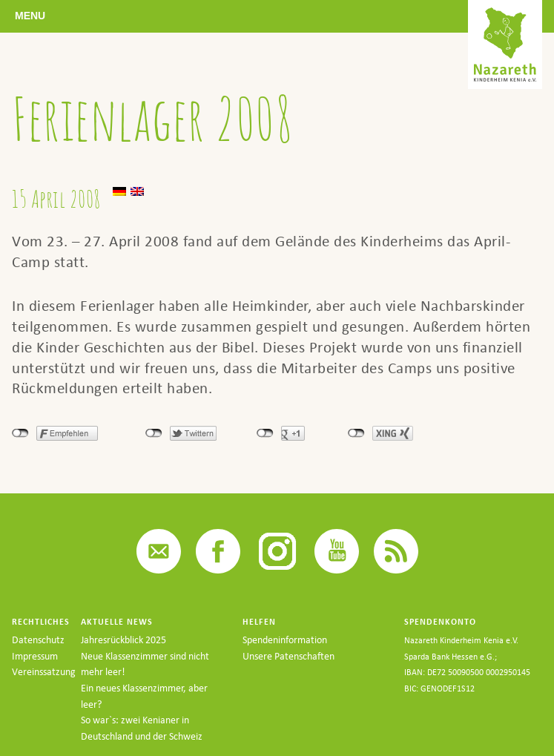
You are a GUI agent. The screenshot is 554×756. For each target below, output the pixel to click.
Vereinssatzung (44, 672)
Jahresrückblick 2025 (123, 640)
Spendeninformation (285, 640)
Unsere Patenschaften (288, 656)
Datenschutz (38, 640)
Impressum (35, 656)
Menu (30, 16)
